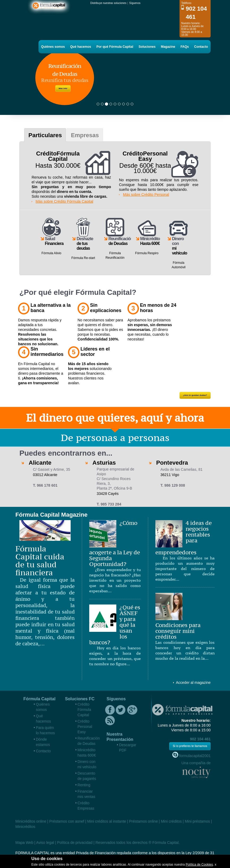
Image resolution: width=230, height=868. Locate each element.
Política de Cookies (199, 865)
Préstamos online (143, 821)
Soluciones (147, 47)
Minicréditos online (31, 821)
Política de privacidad (75, 843)
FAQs (185, 47)
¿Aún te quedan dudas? (195, 395)
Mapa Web (24, 843)
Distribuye (108, 3)
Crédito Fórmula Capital (84, 710)
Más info (63, 88)
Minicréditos (25, 827)
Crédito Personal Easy (85, 727)
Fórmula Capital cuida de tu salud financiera (40, 561)
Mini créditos (171, 821)
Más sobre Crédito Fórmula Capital (64, 201)
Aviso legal (45, 843)
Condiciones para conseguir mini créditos (178, 631)
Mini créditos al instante (107, 821)
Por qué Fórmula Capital (115, 47)
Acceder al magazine (193, 683)
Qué (81, 47)
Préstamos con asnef (67, 821)
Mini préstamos (197, 821)
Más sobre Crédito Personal (146, 195)
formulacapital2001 (191, 755)
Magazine (168, 47)
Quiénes (53, 47)
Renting (84, 785)
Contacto (201, 47)
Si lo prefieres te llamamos (190, 746)
